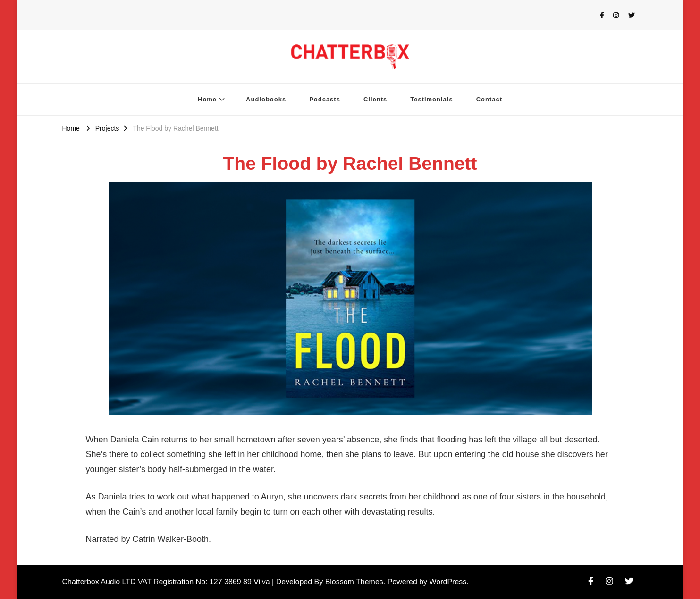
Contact (489, 99)
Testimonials (431, 99)
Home (207, 99)
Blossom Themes (354, 582)
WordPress (448, 582)
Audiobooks (266, 99)
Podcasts (325, 99)
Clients (375, 99)
